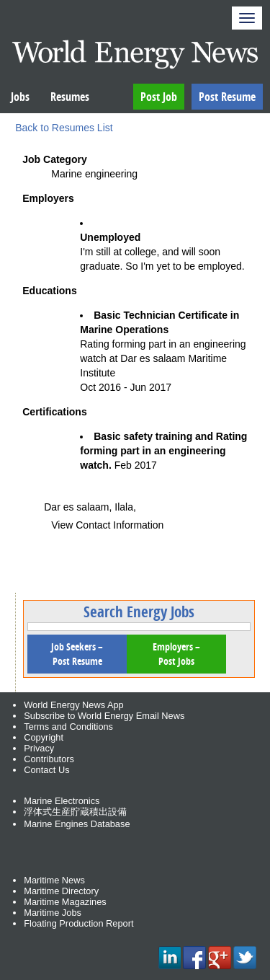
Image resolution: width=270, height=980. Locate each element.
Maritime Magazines (65, 902)
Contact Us (46, 770)
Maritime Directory (61, 891)
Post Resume (227, 97)
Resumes (70, 97)
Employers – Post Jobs (176, 654)
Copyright (44, 737)
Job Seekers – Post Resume (77, 654)
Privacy (39, 748)
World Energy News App (73, 705)
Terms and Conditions (68, 727)
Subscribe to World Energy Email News (104, 716)
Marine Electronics (62, 801)
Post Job (159, 97)
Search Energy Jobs (139, 612)
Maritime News (54, 880)
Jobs (20, 97)
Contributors (49, 759)
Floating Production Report (78, 923)
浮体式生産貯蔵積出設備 (75, 812)
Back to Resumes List (64, 128)
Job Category (54, 159)
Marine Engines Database (77, 824)
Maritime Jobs (53, 913)
